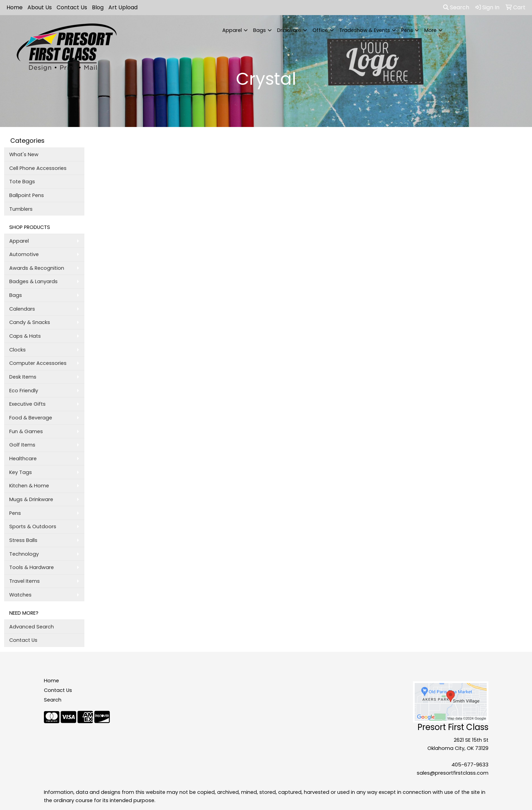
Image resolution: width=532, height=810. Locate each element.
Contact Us (72, 7)
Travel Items (25, 581)
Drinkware (289, 30)
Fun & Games (26, 431)
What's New (24, 154)
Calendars (22, 309)
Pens (407, 30)
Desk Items (23, 377)
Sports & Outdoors (33, 526)
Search (456, 7)
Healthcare (23, 459)
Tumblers (21, 209)
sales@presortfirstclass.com (453, 773)
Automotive (24, 254)
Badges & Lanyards (33, 281)
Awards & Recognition (37, 268)
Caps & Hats (25, 336)
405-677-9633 (470, 765)
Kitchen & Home (29, 486)
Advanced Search (32, 627)
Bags (259, 30)
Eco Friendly (24, 391)
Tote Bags (22, 182)
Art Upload (123, 7)
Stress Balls (23, 540)
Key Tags (21, 472)
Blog (98, 7)
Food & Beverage (31, 418)
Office (320, 30)
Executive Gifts (27, 404)
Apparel (232, 30)
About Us (40, 7)
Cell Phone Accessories (38, 168)
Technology (24, 554)
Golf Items (22, 445)
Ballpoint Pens (27, 195)
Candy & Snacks (30, 322)
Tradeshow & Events (365, 30)
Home (15, 7)
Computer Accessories (38, 363)
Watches (20, 595)
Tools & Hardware (32, 567)
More (430, 30)
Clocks (17, 350)
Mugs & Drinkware (31, 499)
